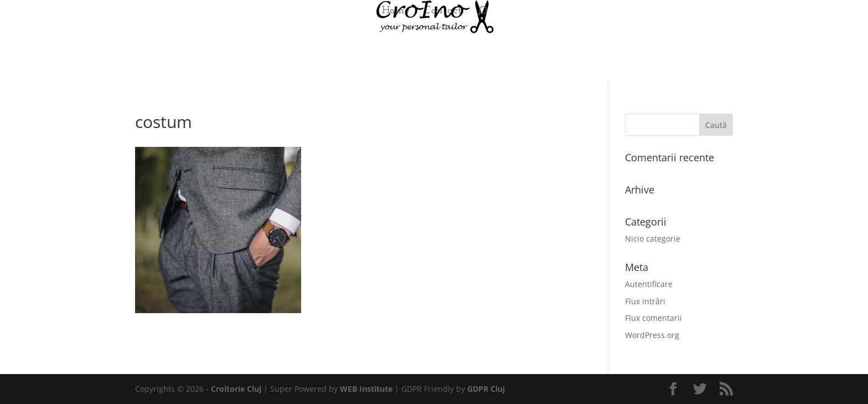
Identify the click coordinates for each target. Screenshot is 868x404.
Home (396, 12)
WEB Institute (366, 389)
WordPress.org (652, 335)
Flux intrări (645, 301)
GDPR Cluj (486, 389)
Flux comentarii (653, 318)
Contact (443, 12)
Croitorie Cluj (236, 389)
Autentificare (649, 284)
